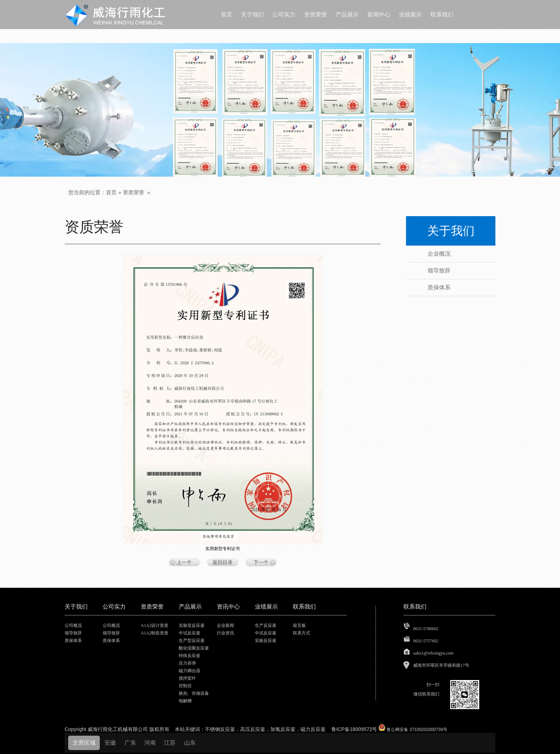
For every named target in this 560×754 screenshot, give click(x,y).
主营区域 (84, 743)
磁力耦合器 (190, 671)
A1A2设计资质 (155, 625)
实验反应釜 (266, 641)
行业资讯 (225, 633)
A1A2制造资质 (155, 633)
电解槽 (185, 701)
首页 (111, 192)
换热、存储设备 (194, 693)
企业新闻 (225, 625)
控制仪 (185, 686)
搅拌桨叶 (187, 678)
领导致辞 (73, 633)
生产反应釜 (266, 625)
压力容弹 (187, 663)
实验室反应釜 (192, 625)
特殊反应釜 (190, 656)
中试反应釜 (190, 633)
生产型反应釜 (192, 641)
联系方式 (302, 633)
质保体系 (73, 641)
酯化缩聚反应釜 (194, 648)
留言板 (299, 625)
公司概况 (73, 625)
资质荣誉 (134, 192)
